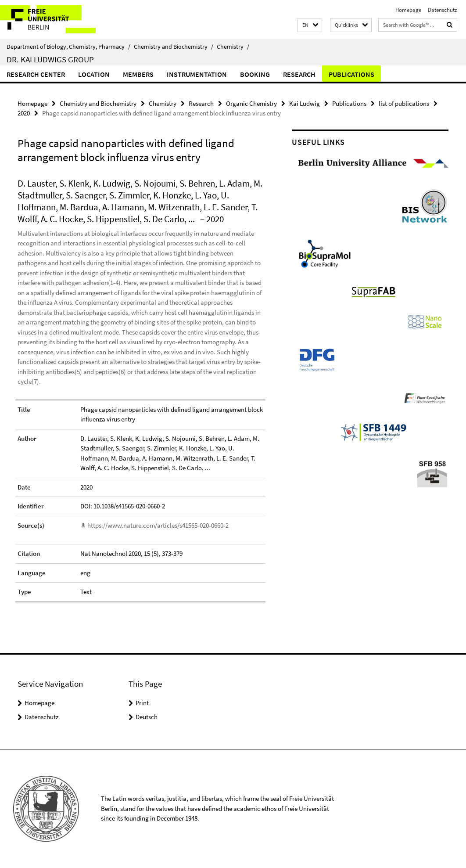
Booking (255, 74)
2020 (24, 113)
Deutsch (147, 717)
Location (94, 74)
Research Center (36, 74)
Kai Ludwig (305, 103)
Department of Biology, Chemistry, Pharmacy (68, 47)
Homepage (408, 10)
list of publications (404, 103)
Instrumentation (197, 74)
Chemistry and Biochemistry (174, 47)
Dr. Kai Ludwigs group (50, 59)
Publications (351, 74)
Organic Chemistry (251, 103)
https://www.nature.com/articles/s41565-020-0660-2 (158, 525)
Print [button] (142, 703)
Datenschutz (443, 10)
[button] (310, 25)
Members (138, 74)
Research (299, 74)
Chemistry (233, 47)
